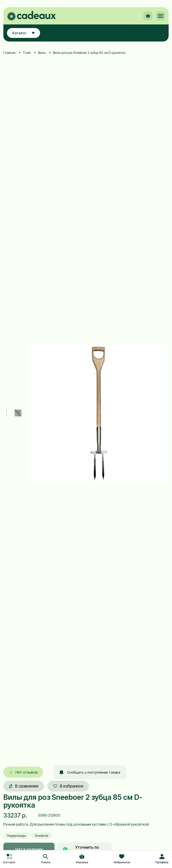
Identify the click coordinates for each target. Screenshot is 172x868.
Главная (9, 53)
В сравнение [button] (24, 786)
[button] (46, 859)
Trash (27, 53)
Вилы (42, 53)
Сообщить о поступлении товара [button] (90, 772)
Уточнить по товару (81, 849)
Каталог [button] (24, 33)
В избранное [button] (68, 786)
